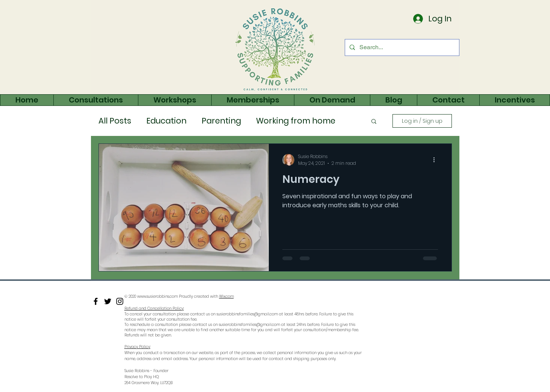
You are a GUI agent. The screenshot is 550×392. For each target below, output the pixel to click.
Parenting (221, 121)
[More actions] (437, 160)
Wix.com (227, 296)
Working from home (296, 121)
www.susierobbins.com (158, 296)
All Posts (115, 121)
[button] (374, 122)
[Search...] (401, 47)
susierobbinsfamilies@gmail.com (247, 314)
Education (166, 121)
